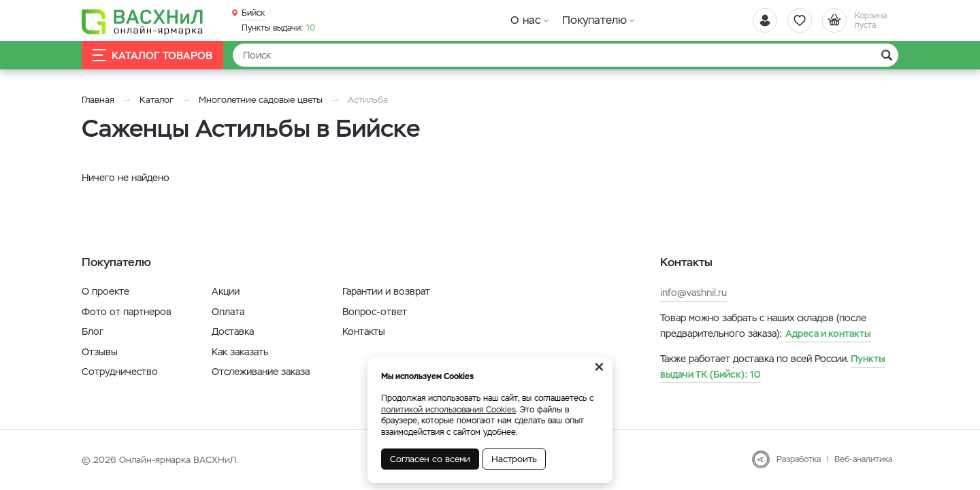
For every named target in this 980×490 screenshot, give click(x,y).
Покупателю (594, 20)
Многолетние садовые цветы (261, 100)
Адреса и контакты (828, 333)
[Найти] (566, 55)
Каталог (157, 100)
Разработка (799, 459)
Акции (226, 291)
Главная (98, 100)
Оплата (228, 312)
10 (278, 28)
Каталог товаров (152, 55)
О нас (526, 20)
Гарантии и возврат (386, 291)
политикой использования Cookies (448, 410)
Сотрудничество (120, 372)
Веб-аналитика (863, 459)
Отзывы (100, 352)
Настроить (514, 459)
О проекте (105, 291)
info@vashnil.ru (693, 293)
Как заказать (240, 352)
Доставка (233, 331)
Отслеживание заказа (261, 372)
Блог (93, 331)
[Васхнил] (143, 21)
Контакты (364, 331)
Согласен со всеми (430, 459)
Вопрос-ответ (375, 312)
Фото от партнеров (127, 312)
